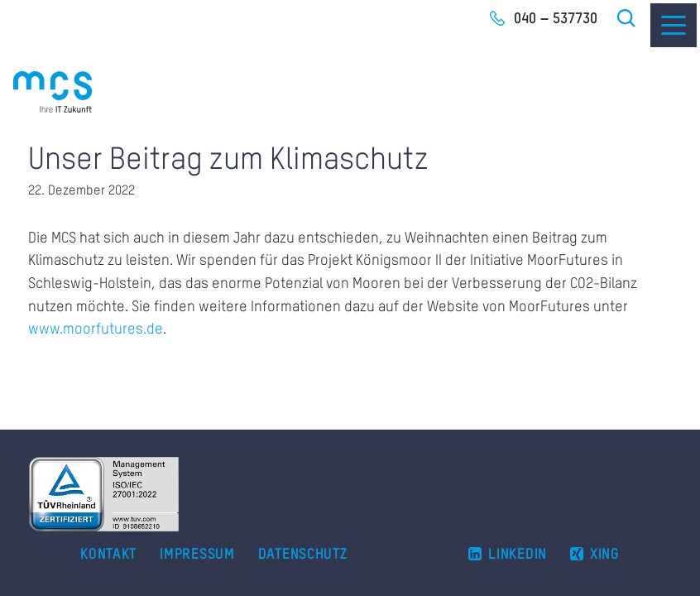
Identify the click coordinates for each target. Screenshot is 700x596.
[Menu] (674, 25)
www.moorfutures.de (96, 329)
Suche (627, 18)
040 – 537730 (556, 19)
